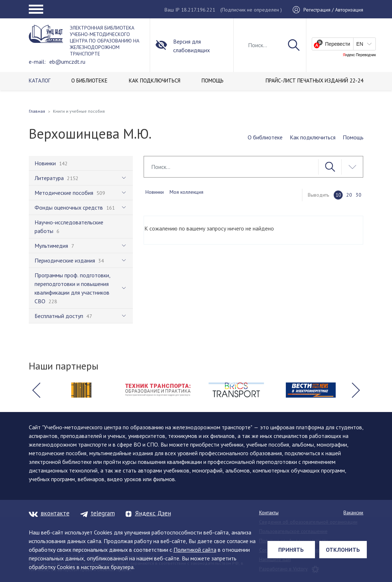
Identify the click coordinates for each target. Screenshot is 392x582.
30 (359, 195)
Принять (291, 550)
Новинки (155, 192)
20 (349, 195)
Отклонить (343, 550)
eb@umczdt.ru (67, 62)
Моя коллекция (186, 192)
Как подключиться (313, 137)
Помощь (353, 137)
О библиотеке (265, 137)
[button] (36, 390)
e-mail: (37, 62)
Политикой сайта (195, 550)
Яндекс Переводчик (359, 55)
